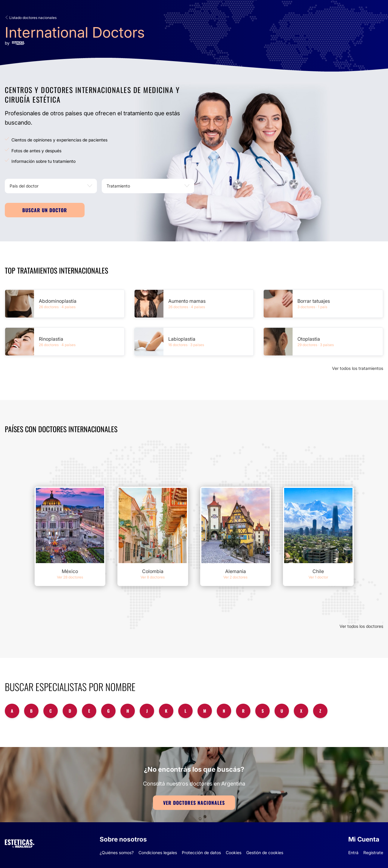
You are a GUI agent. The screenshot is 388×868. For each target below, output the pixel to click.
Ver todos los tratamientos (358, 368)
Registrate (373, 852)
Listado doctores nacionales (31, 18)
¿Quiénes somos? (117, 852)
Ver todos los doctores (361, 626)
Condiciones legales (158, 852)
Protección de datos (201, 852)
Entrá (353, 852)
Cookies (234, 852)
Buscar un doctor (45, 210)
